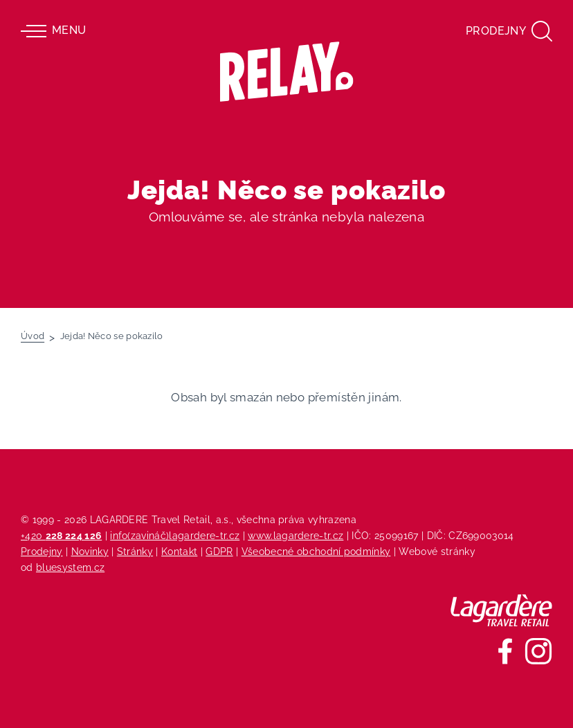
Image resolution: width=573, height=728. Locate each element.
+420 (61, 535)
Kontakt (179, 551)
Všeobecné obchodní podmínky (316, 551)
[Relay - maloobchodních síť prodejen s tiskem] (287, 72)
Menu (53, 31)
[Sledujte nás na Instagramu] (538, 651)
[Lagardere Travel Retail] (501, 610)
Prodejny (42, 551)
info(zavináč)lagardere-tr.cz (175, 535)
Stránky (135, 551)
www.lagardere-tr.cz (295, 535)
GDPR (219, 551)
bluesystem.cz (70, 567)
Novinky (90, 551)
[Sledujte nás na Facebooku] (505, 651)
